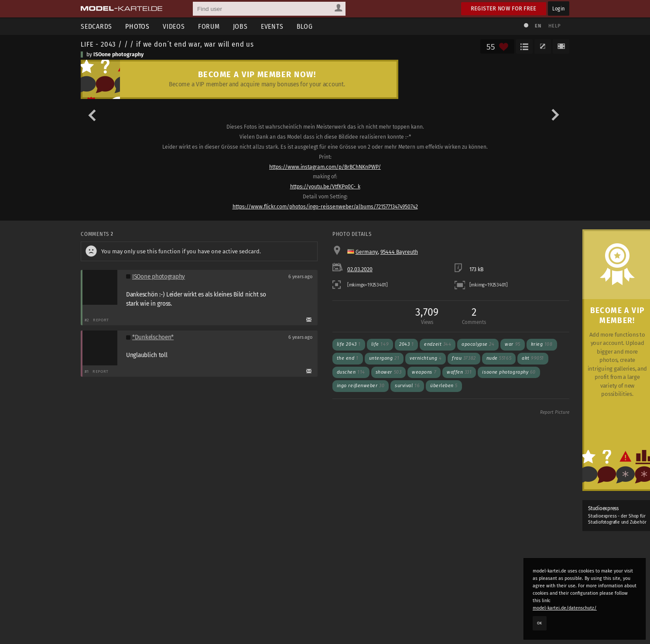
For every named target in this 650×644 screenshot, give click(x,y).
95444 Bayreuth (399, 252)
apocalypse (478, 344)
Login (559, 9)
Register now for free (504, 9)
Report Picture (555, 412)
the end (348, 358)
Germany (367, 252)
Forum (209, 26)
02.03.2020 (360, 269)
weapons (424, 372)
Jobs (240, 26)
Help (554, 26)
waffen (459, 372)
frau (464, 358)
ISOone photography (118, 55)
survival (407, 386)
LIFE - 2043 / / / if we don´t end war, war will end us (167, 44)
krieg (542, 344)
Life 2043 (349, 344)
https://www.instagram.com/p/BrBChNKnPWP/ (325, 167)
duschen (351, 372)
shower (388, 372)
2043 (406, 344)
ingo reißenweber (361, 386)
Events (272, 26)
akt (533, 358)
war (512, 344)
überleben (444, 386)
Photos (137, 26)
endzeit (438, 344)
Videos (174, 26)
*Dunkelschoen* (153, 337)
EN (538, 26)
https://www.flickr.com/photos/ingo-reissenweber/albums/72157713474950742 (325, 207)
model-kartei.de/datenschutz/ (565, 608)
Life (380, 344)
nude (499, 358)
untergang (384, 358)
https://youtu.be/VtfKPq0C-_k (325, 187)
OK (540, 623)
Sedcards (96, 26)
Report (101, 320)
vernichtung (426, 358)
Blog (305, 26)
